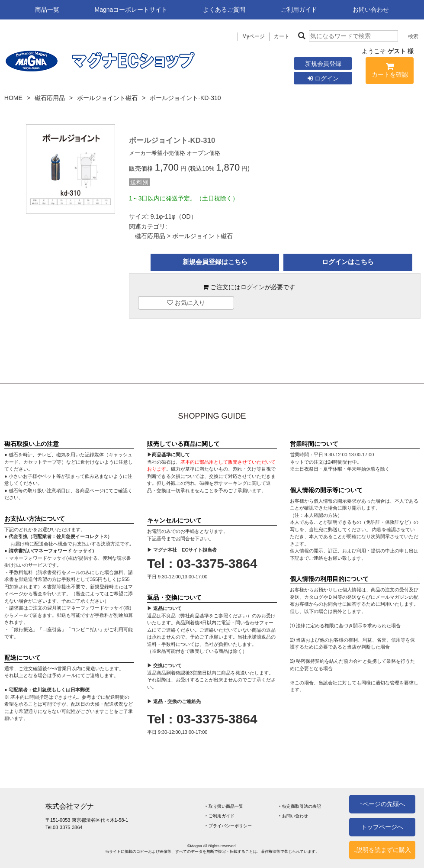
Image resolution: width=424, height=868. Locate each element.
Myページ (254, 36)
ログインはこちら (348, 262)
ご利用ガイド (299, 10)
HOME (13, 98)
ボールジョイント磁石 (107, 98)
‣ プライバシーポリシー (229, 826)
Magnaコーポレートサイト (131, 10)
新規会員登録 (323, 64)
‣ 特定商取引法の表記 (300, 806)
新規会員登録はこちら (215, 262)
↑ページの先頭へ (382, 804)
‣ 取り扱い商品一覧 (224, 806)
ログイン (323, 78)
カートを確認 (390, 72)
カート (282, 36)
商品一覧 (47, 10)
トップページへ (382, 827)
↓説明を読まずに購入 (382, 850)
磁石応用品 (50, 98)
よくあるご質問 (224, 10)
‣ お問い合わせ (294, 816)
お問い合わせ (371, 10)
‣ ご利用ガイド (220, 816)
